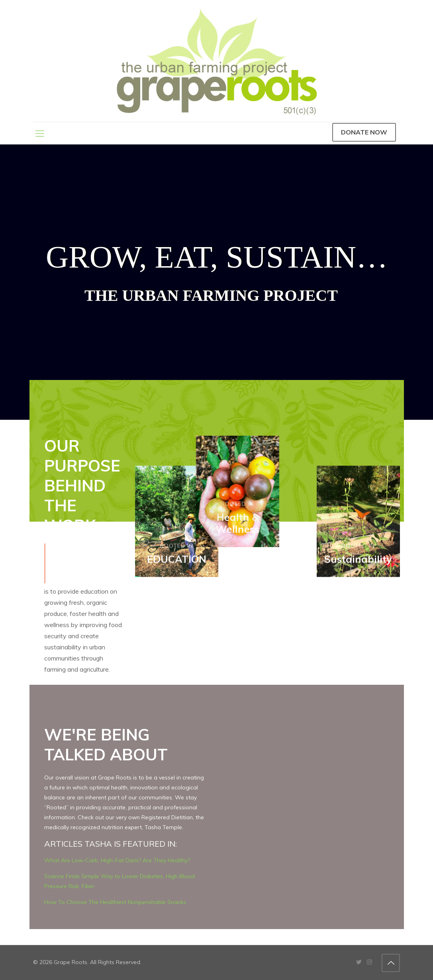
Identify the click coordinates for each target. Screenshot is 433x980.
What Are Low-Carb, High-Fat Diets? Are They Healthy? (117, 860)
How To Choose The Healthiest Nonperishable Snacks (115, 902)
